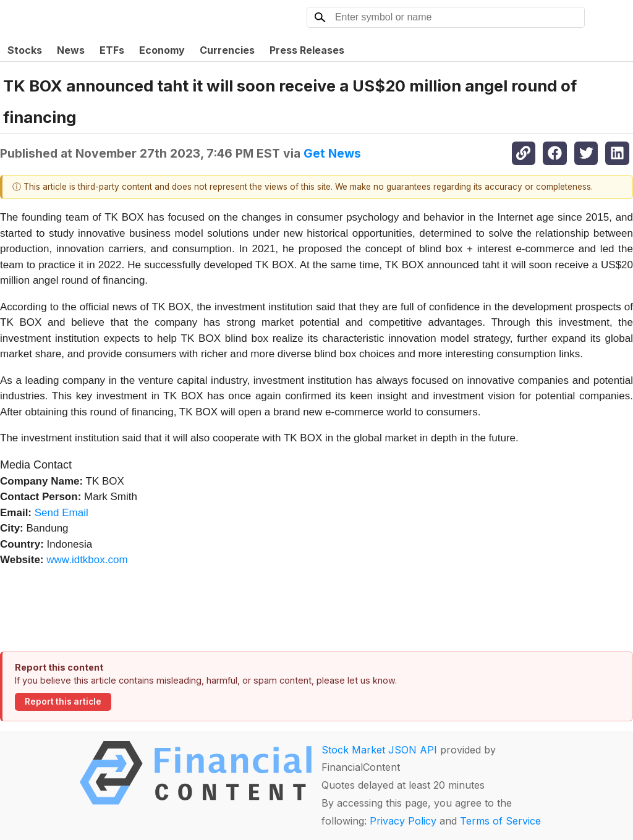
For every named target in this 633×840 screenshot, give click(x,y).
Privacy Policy (403, 821)
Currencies (227, 50)
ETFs (112, 50)
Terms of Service (500, 821)
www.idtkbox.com (87, 560)
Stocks (25, 50)
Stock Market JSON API (379, 750)
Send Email (62, 513)
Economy (162, 50)
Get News (332, 153)
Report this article (63, 702)
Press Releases (307, 50)
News (71, 50)
